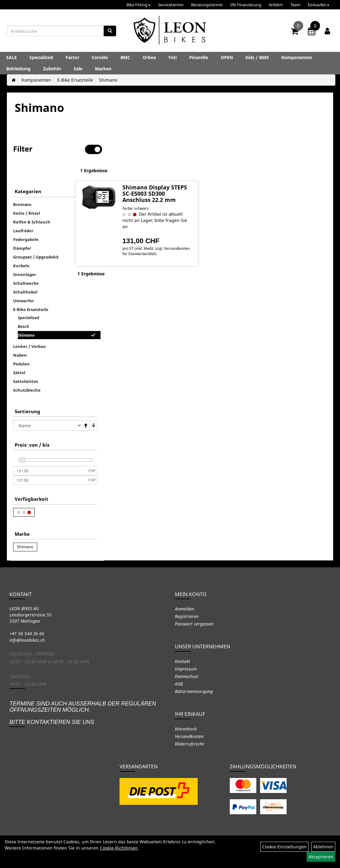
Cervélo (100, 57)
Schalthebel (25, 272)
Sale (78, 69)
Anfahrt (276, 5)
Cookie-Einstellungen (284, 847)
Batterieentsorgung (194, 691)
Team (295, 5)
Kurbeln (21, 246)
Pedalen (21, 344)
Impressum (186, 669)
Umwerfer (24, 281)
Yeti (172, 57)
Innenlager (25, 255)
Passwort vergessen (194, 624)
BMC (125, 57)
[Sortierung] (47, 406)
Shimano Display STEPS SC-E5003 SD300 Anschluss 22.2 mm (172, 176)
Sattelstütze (26, 362)
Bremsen (22, 185)
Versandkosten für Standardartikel (164, 243)
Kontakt (182, 661)
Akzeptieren (321, 857)
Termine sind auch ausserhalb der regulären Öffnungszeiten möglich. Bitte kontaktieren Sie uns (83, 713)
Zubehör (52, 69)
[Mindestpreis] (50, 451)
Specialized (41, 57)
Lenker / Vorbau (30, 327)
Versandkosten (189, 736)
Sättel (19, 353)
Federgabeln (26, 220)
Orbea (149, 57)
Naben (20, 335)
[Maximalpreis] (50, 460)
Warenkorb (186, 729)
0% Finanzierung (246, 5)
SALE (12, 57)
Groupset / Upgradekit (36, 237)
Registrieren (187, 616)
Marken (103, 69)
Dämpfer (22, 228)
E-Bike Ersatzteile (75, 80)
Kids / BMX (257, 57)
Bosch (23, 307)
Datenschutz (187, 676)
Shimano (108, 80)
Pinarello (199, 57)
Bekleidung (18, 69)
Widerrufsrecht (189, 744)
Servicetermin (171, 5)
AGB (179, 684)
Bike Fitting (138, 5)
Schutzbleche (27, 370)
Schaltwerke (26, 263)
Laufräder (23, 211)
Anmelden (185, 609)
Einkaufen (319, 5)
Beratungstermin (207, 5)
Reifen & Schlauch (32, 202)
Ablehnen (323, 847)
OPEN (227, 57)
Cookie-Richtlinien (119, 848)
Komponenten (297, 57)
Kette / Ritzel (27, 193)
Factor (72, 57)
